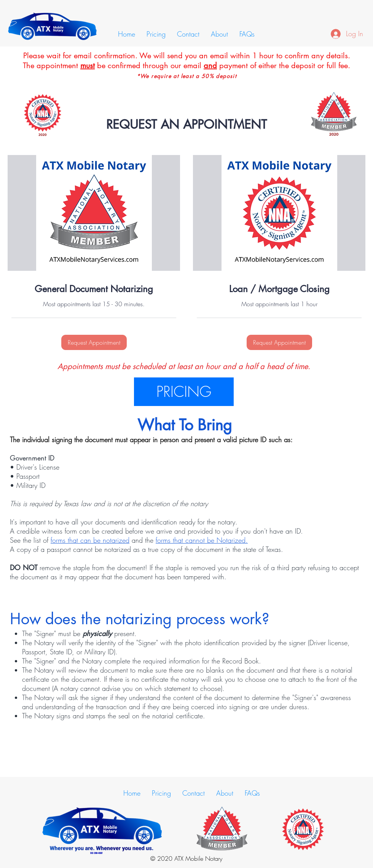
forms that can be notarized (90, 540)
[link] (94, 289)
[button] (94, 342)
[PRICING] (184, 392)
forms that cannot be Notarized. (202, 540)
